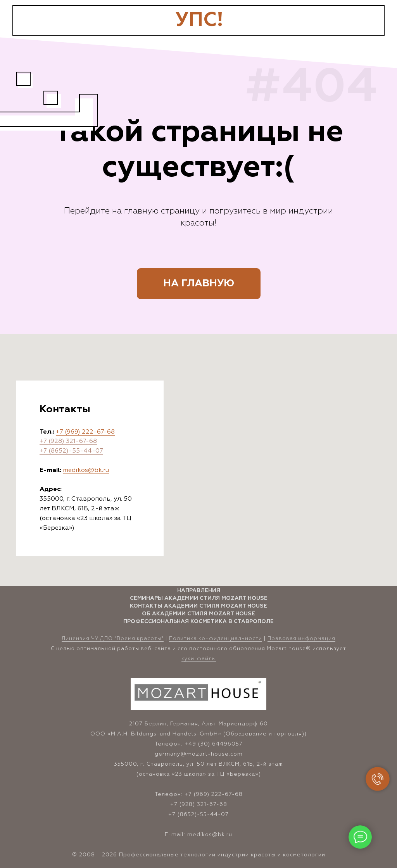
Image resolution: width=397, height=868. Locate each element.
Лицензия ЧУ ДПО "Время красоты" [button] (113, 639)
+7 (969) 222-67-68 (85, 432)
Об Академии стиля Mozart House (198, 614)
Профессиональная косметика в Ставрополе (198, 622)
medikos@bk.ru (86, 470)
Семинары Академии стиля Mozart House (199, 598)
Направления (199, 591)
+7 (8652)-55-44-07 (71, 451)
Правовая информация (301, 639)
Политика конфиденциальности (216, 639)
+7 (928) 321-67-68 (68, 441)
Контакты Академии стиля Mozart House (198, 606)
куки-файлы (199, 659)
